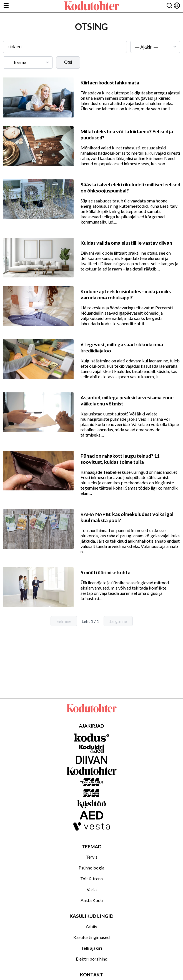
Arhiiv (92, 926)
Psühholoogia (92, 868)
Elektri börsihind (92, 959)
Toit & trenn (92, 879)
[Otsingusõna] (65, 47)
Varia (92, 889)
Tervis (92, 857)
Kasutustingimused (92, 937)
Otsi (68, 62)
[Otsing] (169, 6)
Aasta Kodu (92, 900)
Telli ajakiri (92, 948)
